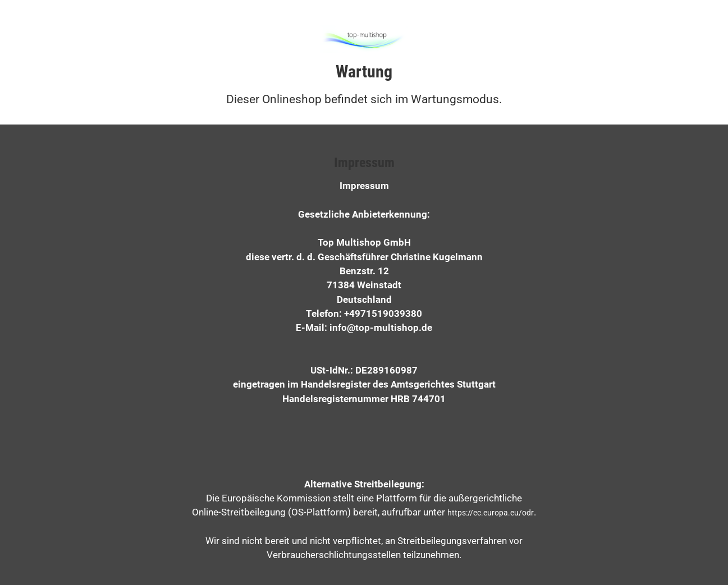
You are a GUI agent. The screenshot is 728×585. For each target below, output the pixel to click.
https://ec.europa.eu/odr (491, 513)
